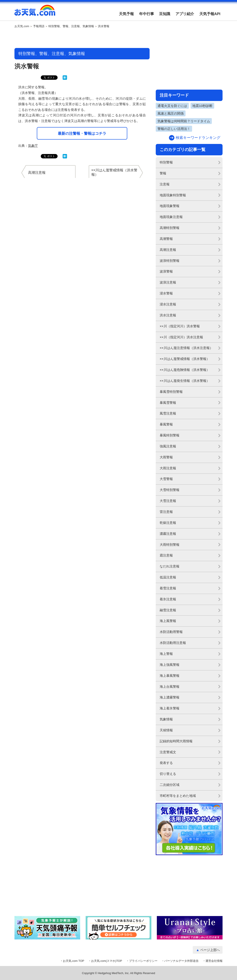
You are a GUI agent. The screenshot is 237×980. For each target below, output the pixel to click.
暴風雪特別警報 (171, 392)
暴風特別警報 (170, 435)
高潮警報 (166, 239)
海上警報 (166, 654)
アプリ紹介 (185, 14)
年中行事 (147, 14)
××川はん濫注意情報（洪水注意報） (186, 348)
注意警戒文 (168, 752)
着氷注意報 (168, 599)
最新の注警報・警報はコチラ (82, 133)
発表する (166, 763)
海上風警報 (168, 621)
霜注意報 (166, 555)
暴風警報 (166, 424)
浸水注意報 (168, 304)
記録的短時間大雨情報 (176, 741)
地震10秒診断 (202, 106)
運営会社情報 (214, 961)
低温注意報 (168, 577)
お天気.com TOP (73, 961)
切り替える (168, 774)
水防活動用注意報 (173, 643)
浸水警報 (166, 293)
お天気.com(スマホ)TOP (107, 961)
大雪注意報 (168, 501)
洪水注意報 (168, 315)
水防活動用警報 (171, 632)
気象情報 (166, 719)
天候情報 (166, 730)
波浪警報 (166, 271)
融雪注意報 (168, 610)
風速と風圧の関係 (171, 113)
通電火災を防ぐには (172, 106)
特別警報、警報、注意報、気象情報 (71, 26)
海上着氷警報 (170, 708)
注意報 (165, 184)
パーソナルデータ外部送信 (181, 961)
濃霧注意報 (168, 534)
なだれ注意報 (170, 566)
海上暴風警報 (170, 676)
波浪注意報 (168, 282)
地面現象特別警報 (173, 195)
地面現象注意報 (171, 217)
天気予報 (126, 14)
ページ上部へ (210, 950)
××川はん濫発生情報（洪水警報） (185, 381)
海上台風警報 (170, 687)
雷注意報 (166, 512)
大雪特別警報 (170, 490)
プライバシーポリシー (143, 961)
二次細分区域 (170, 785)
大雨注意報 (168, 468)
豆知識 (165, 14)
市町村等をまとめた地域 (178, 796)
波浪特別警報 (170, 261)
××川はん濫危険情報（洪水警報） (185, 370)
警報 (163, 173)
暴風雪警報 (168, 403)
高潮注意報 (168, 250)
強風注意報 (168, 446)
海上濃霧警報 (170, 697)
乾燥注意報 (168, 523)
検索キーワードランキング (198, 138)
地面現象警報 (170, 206)
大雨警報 (166, 457)
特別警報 (166, 162)
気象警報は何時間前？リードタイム (184, 121)
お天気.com (35, 13)
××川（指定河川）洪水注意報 (181, 337)
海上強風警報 (170, 665)
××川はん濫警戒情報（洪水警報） (185, 359)
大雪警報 (166, 479)
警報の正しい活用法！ (174, 129)
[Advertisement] (82, 38)
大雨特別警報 (170, 545)
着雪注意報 (168, 588)
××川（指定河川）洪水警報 (180, 326)
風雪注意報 (168, 413)
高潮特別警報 (170, 228)
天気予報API (210, 14)
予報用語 (39, 26)
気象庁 (33, 146)
